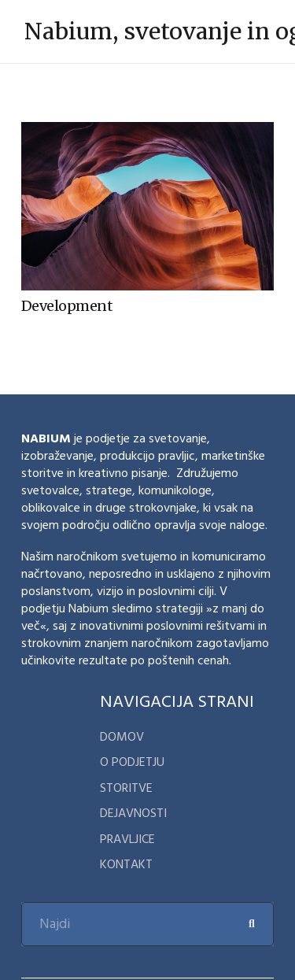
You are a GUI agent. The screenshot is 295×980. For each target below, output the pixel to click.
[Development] (147, 133)
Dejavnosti (133, 813)
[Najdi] (147, 924)
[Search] (252, 924)
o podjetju (132, 762)
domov (122, 737)
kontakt (126, 864)
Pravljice (127, 839)
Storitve (126, 788)
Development (67, 306)
